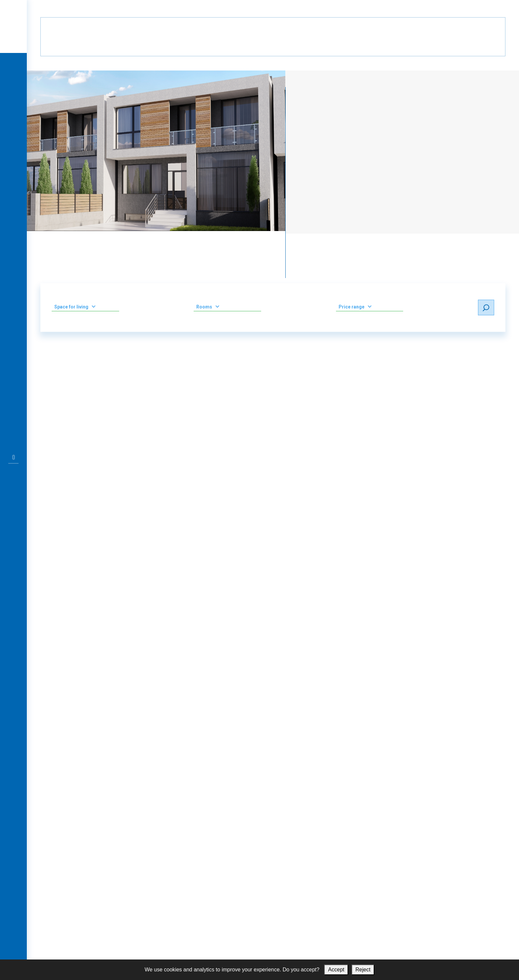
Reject (363, 970)
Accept (336, 970)
